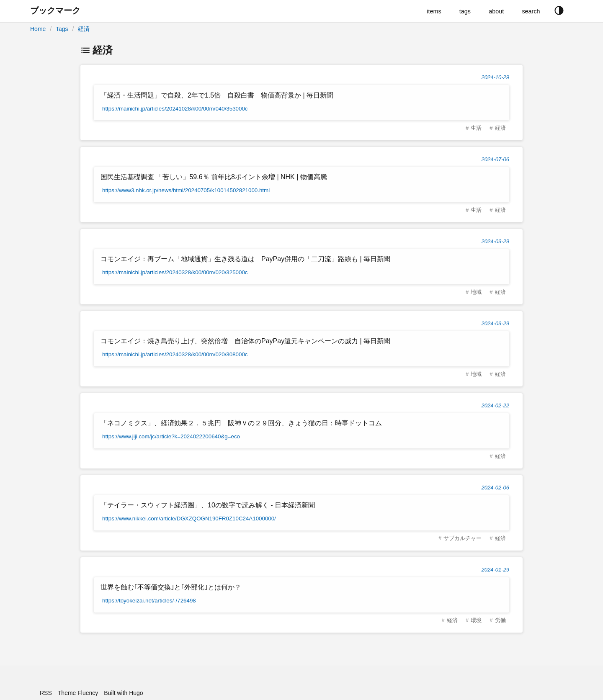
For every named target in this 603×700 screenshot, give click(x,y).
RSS (46, 693)
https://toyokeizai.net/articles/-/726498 (149, 601)
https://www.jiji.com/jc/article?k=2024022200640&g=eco (171, 436)
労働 (500, 620)
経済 (84, 29)
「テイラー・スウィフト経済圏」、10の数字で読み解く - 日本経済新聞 (208, 505)
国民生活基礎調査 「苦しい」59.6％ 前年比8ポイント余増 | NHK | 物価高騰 (214, 177)
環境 (476, 620)
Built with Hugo (123, 693)
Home (38, 29)
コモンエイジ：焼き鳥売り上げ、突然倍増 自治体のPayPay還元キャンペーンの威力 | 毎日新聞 (245, 341)
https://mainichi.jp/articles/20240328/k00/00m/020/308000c (175, 354)
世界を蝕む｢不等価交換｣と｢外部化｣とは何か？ (171, 587)
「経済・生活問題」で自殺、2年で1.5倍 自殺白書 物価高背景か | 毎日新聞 (217, 95)
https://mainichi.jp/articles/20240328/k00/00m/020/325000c (175, 272)
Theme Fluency (78, 693)
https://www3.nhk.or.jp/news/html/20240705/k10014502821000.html (186, 190)
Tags (62, 29)
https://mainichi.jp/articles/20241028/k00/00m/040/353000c (175, 109)
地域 (476, 292)
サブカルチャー (463, 538)
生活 (476, 128)
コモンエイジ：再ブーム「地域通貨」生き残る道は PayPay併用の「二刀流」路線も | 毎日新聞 (245, 259)
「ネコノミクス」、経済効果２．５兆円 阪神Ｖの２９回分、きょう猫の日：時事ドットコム (241, 423)
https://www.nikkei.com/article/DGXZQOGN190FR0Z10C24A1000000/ (189, 519)
